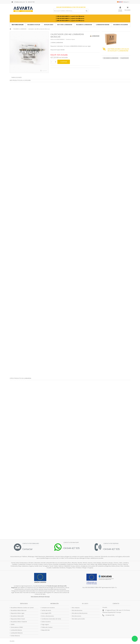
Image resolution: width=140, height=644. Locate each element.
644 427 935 (30, 2)
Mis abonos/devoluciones (80, 613)
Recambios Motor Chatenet (19, 622)
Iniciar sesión (120, 10)
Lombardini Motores (17, 633)
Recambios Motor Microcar (19, 610)
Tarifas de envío (16, 77)
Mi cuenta (85, 604)
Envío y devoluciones (48, 616)
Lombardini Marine (16, 630)
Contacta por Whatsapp (71, 543)
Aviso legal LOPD (46, 613)
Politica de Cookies (47, 627)
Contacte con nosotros (48, 608)
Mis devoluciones (77, 610)
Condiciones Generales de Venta (51, 619)
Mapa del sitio (46, 630)
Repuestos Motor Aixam (18, 619)
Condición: (68, 39)
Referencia (53, 39)
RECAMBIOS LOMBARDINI (111, 58)
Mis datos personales (78, 619)
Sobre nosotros (46, 622)
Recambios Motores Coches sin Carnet (22, 608)
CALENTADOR (125, 58)
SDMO (13, 624)
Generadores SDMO (17, 627)
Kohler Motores (15, 636)
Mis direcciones (77, 616)
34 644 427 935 (110, 615)
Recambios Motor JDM (17, 616)
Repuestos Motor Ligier (18, 613)
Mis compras (76, 608)
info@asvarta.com (18, 2)
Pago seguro (45, 624)
